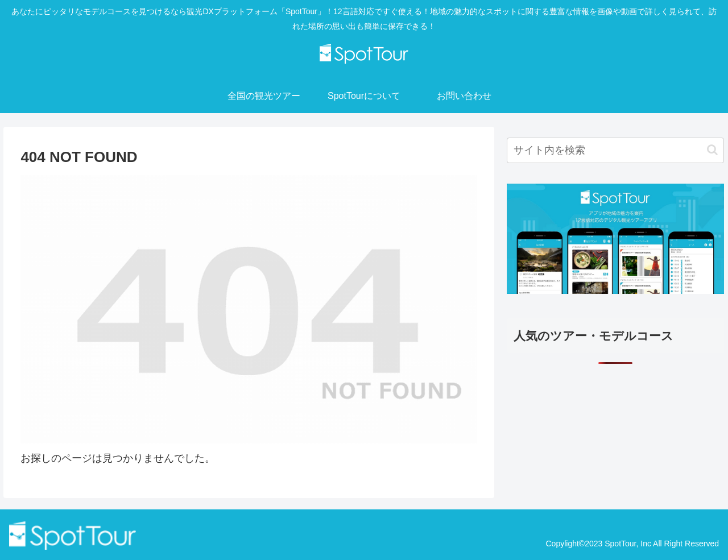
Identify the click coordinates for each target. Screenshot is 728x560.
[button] (712, 150)
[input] (615, 150)
